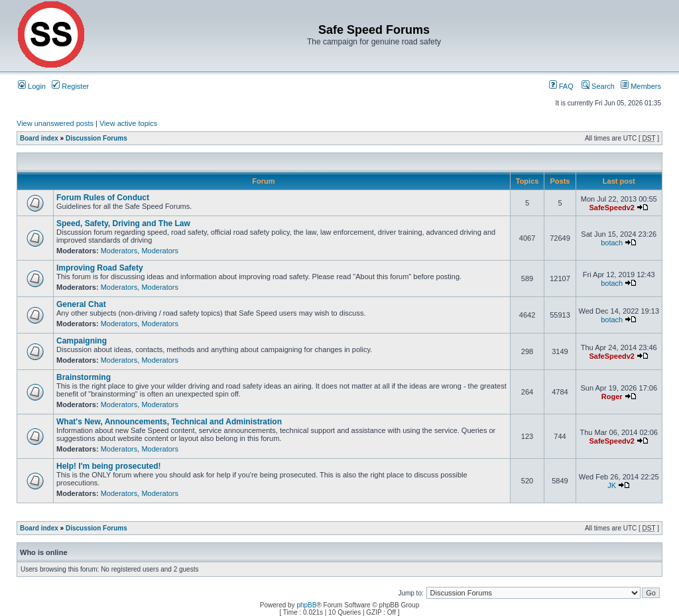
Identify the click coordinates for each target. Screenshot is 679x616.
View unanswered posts (55, 123)
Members (641, 86)
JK (612, 485)
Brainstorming (84, 377)
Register (70, 86)
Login (32, 86)
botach (612, 243)
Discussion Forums (96, 138)
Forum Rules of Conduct (103, 198)
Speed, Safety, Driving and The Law (123, 223)
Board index (39, 138)
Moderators (119, 251)
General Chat (81, 304)
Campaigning (82, 341)
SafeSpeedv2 (611, 208)
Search (598, 86)
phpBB (306, 605)
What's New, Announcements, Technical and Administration (169, 422)
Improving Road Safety (100, 268)
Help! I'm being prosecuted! (109, 466)
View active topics (128, 123)
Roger (612, 397)
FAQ (561, 86)
